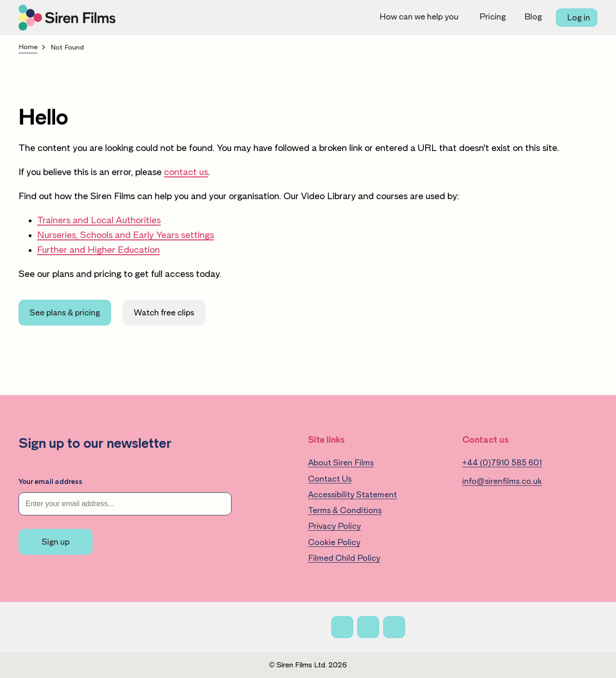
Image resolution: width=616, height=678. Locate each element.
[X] (368, 627)
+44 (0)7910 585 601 (502, 463)
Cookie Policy (334, 542)
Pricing (493, 17)
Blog (533, 17)
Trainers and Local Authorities (99, 220)
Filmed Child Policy (344, 558)
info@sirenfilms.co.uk (502, 481)
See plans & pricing (65, 313)
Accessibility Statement (352, 495)
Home (28, 47)
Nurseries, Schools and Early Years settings (126, 235)
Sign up (56, 542)
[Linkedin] (394, 627)
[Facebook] (342, 627)
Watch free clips (164, 313)
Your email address (50, 482)
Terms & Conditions (345, 510)
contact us (186, 172)
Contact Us (330, 479)
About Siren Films (341, 463)
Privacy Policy (334, 526)
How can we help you (419, 17)
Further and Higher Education (98, 250)
